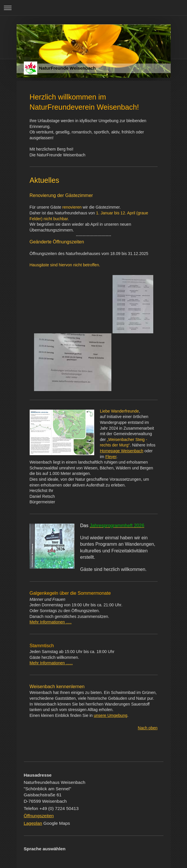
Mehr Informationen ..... (51, 622)
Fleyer (111, 457)
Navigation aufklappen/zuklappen (93, 8)
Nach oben (148, 728)
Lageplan (33, 823)
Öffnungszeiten (39, 816)
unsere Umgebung (111, 715)
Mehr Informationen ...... (51, 663)
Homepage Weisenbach (122, 451)
